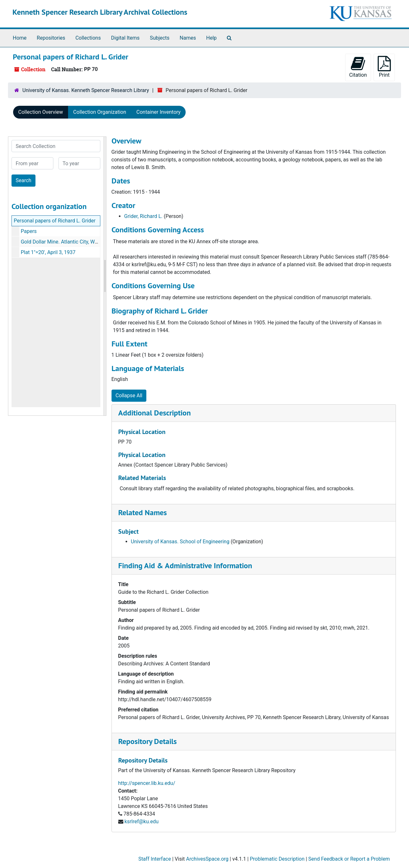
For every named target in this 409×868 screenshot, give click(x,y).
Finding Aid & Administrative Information (185, 566)
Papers (29, 231)
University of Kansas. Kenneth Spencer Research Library (86, 90)
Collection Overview (41, 112)
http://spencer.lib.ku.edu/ (147, 783)
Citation (358, 67)
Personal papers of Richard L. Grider (55, 221)
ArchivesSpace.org (207, 859)
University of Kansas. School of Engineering (180, 542)
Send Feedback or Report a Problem (349, 859)
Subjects (160, 38)
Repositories (51, 38)
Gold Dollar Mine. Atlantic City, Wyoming (66, 242)
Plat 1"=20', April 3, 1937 (48, 252)
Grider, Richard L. (143, 216)
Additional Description (154, 413)
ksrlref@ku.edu (141, 821)
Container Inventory (158, 112)
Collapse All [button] (129, 395)
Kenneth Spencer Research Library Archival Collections (100, 12)
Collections (88, 38)
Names (188, 38)
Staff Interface (155, 859)
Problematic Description (277, 859)
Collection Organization (100, 112)
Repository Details (147, 741)
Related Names (143, 512)
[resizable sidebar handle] (105, 276)
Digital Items (125, 38)
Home (20, 38)
